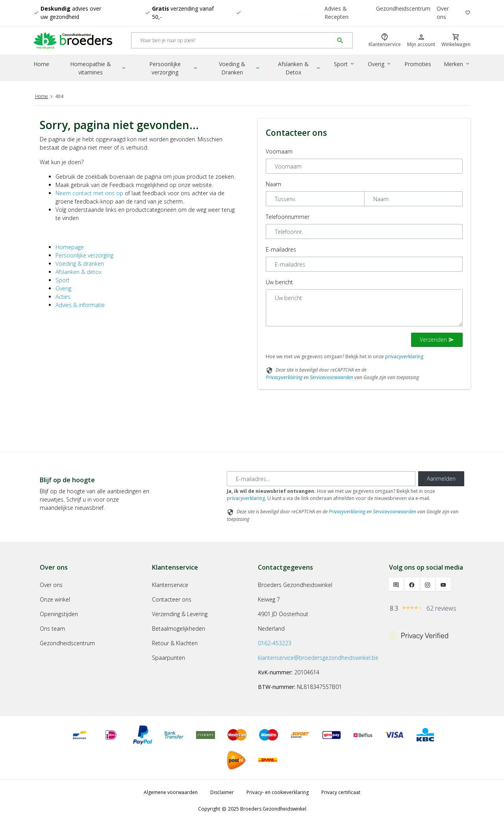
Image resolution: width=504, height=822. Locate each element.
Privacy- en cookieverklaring (278, 792)
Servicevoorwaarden (332, 377)
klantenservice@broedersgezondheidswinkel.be (318, 658)
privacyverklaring (404, 356)
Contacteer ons (172, 599)
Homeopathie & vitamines (99, 69)
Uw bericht (279, 282)
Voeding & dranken (80, 264)
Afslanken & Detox (301, 69)
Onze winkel (55, 599)
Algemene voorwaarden (171, 792)
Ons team (52, 629)
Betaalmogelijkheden (179, 629)
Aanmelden (441, 479)
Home (41, 65)
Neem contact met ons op (89, 193)
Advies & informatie (80, 305)
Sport (346, 65)
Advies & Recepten (336, 13)
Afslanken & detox (79, 272)
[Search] (233, 41)
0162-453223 (275, 643)
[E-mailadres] (321, 479)
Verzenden (437, 340)
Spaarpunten (169, 658)
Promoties (418, 65)
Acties (63, 297)
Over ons (443, 13)
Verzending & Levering (180, 614)
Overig (380, 65)
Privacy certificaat (341, 792)
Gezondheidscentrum (403, 9)
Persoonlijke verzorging (174, 69)
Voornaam (279, 151)
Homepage (70, 247)
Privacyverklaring (284, 377)
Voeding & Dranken (241, 69)
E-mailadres (281, 249)
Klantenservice (170, 585)
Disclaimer (222, 792)
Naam (273, 184)
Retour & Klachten (175, 643)
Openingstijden (59, 614)
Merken (457, 65)
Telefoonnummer (288, 217)
